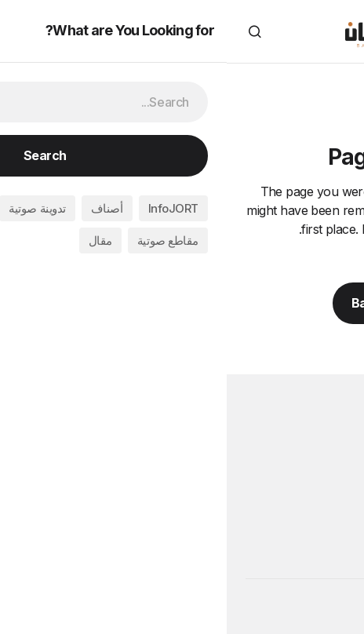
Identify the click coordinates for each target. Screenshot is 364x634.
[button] (336, 31)
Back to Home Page (182, 303)
